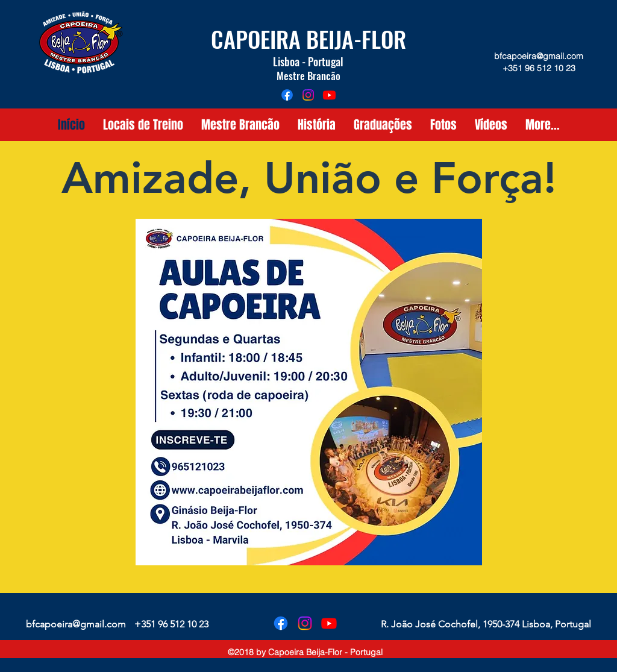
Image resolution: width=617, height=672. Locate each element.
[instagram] (308, 95)
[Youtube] (329, 95)
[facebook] (287, 95)
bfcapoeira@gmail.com (539, 56)
